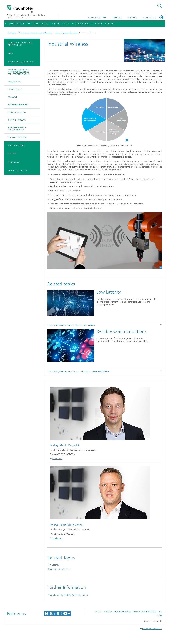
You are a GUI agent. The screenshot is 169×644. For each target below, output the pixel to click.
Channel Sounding (17, 112)
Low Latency (53, 565)
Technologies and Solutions (66, 33)
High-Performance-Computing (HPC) (17, 129)
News (10, 53)
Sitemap (108, 612)
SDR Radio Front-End (18, 137)
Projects (12, 154)
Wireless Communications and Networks (36, 33)
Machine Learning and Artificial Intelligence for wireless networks (19, 72)
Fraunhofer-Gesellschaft (152, 629)
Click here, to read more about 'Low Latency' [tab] (105, 325)
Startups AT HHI (97, 18)
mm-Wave (13, 97)
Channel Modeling (17, 120)
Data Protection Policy (145, 612)
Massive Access (15, 89)
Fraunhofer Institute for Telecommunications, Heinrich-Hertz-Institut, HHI (26, 16)
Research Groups (16, 145)
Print (159, 616)
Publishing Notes (123, 612)
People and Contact (17, 171)
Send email (57, 459)
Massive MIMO (15, 82)
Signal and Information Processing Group (69, 595)
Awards (132, 18)
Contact (98, 612)
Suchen (159, 6)
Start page (12, 33)
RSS (160, 612)
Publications (14, 162)
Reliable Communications (59, 569)
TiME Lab (117, 18)
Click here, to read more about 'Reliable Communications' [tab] (105, 371)
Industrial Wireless (18, 105)
